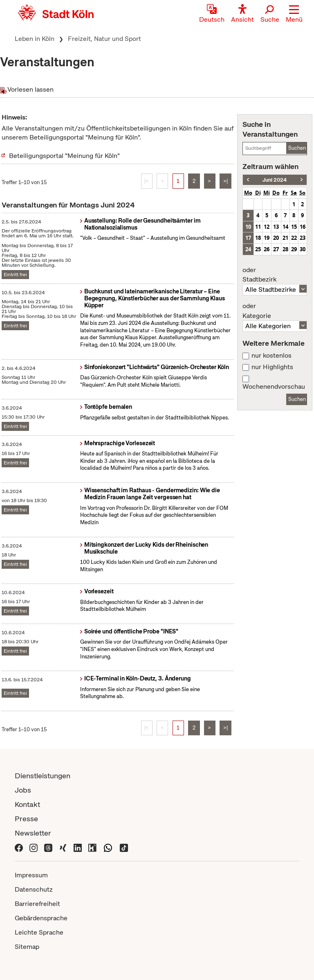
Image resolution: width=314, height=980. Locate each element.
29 (294, 249)
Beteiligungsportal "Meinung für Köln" (64, 156)
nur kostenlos (271, 356)
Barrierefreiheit (37, 904)
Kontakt (27, 804)
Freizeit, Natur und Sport (104, 39)
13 (276, 227)
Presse (26, 819)
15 (294, 227)
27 (276, 249)
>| (225, 181)
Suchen (297, 148)
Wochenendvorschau (274, 387)
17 (248, 238)
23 (303, 238)
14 (285, 227)
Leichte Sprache (39, 932)
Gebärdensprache (41, 918)
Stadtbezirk (275, 275)
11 (258, 227)
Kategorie (275, 311)
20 (276, 238)
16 (303, 227)
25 (258, 249)
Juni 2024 (275, 180)
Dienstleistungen (43, 776)
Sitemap (27, 947)
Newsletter (33, 833)
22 (294, 238)
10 (248, 227)
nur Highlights (272, 367)
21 (285, 238)
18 (258, 238)
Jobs (23, 790)
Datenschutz (34, 889)
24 (248, 249)
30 (303, 249)
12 (267, 227)
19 (267, 238)
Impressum (31, 875)
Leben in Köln (35, 39)
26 (267, 249)
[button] (294, 14)
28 (285, 249)
